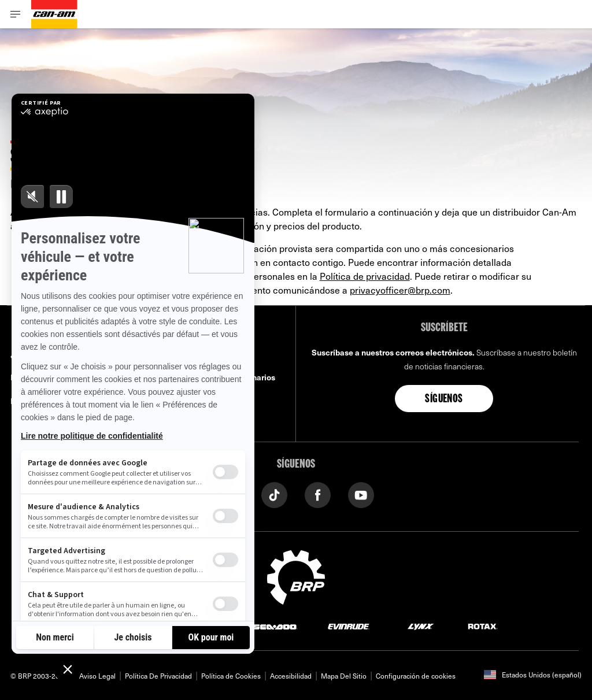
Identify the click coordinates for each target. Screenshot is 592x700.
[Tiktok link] (274, 494)
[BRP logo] (296, 576)
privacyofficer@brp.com (400, 290)
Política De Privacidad (158, 676)
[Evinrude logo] (349, 626)
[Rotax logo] (483, 626)
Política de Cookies (231, 676)
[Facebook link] (318, 494)
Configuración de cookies (416, 676)
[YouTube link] (361, 494)
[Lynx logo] (421, 626)
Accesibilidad (291, 676)
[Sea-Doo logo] (275, 626)
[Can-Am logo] (54, 14)
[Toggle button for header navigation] (16, 14)
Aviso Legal (97, 676)
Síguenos (444, 399)
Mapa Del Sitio (344, 676)
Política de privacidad (365, 276)
